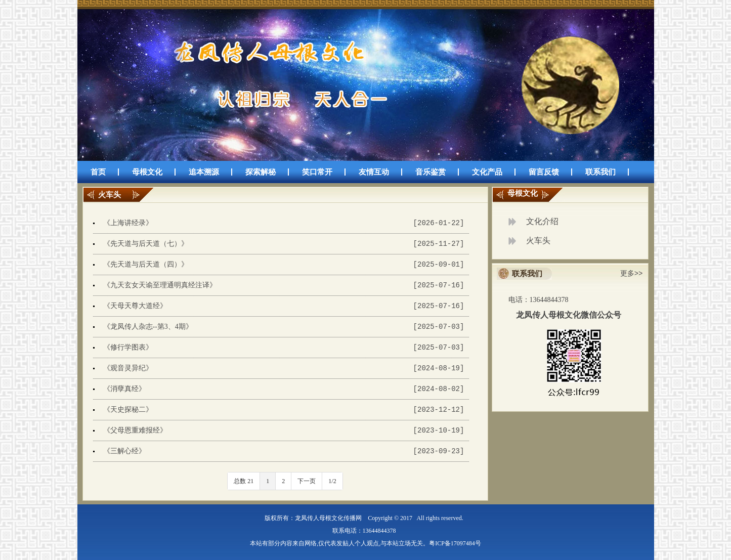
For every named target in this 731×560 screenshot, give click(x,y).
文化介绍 (542, 221)
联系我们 (600, 172)
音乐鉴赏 (431, 172)
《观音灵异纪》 (128, 368)
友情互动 (374, 172)
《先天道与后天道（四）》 (146, 264)
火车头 (538, 241)
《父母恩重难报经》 (135, 430)
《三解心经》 (124, 451)
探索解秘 (261, 172)
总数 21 (244, 481)
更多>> (632, 273)
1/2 (332, 481)
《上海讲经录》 (128, 223)
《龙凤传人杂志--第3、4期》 (148, 327)
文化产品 (487, 172)
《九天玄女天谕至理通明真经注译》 (160, 285)
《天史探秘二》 (128, 410)
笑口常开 (317, 172)
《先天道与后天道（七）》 (146, 244)
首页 (98, 172)
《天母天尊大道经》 (135, 306)
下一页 (307, 481)
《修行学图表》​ (128, 347)
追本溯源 (204, 172)
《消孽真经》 (124, 389)
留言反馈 (544, 172)
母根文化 (147, 172)
